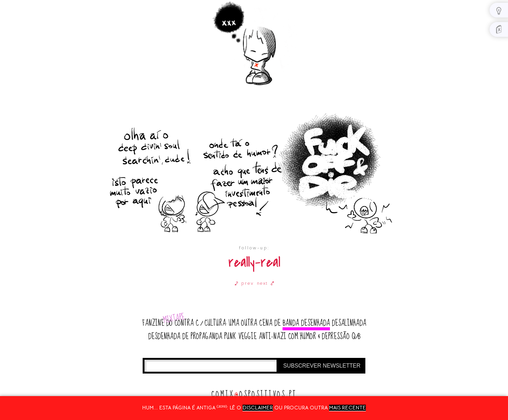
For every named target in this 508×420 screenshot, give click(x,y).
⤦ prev (244, 283)
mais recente (347, 408)
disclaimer (258, 408)
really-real (254, 262)
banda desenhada (306, 323)
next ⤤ (266, 283)
